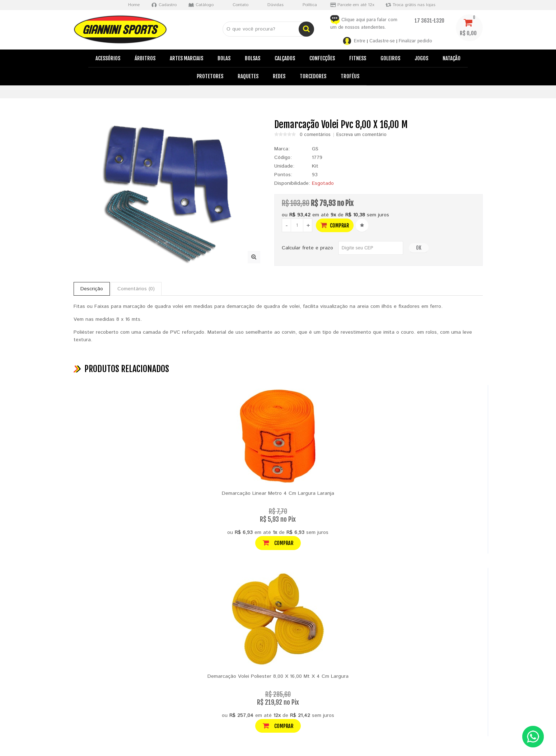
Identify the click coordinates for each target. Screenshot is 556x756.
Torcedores (313, 76)
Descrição (92, 289)
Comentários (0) (136, 289)
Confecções (322, 58)
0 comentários (315, 135)
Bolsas (253, 58)
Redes (279, 76)
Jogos (421, 58)
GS (315, 149)
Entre (360, 41)
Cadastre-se (382, 41)
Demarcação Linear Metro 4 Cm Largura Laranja (278, 493)
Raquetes (248, 76)
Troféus (350, 76)
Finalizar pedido (415, 41)
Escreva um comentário (361, 135)
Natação (452, 58)
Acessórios (108, 58)
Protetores (210, 76)
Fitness (358, 58)
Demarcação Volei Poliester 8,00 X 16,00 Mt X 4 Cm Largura (278, 676)
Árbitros (145, 58)
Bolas (224, 58)
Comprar (335, 225)
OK (419, 248)
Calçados (285, 58)
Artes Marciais (186, 58)
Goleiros (390, 58)
